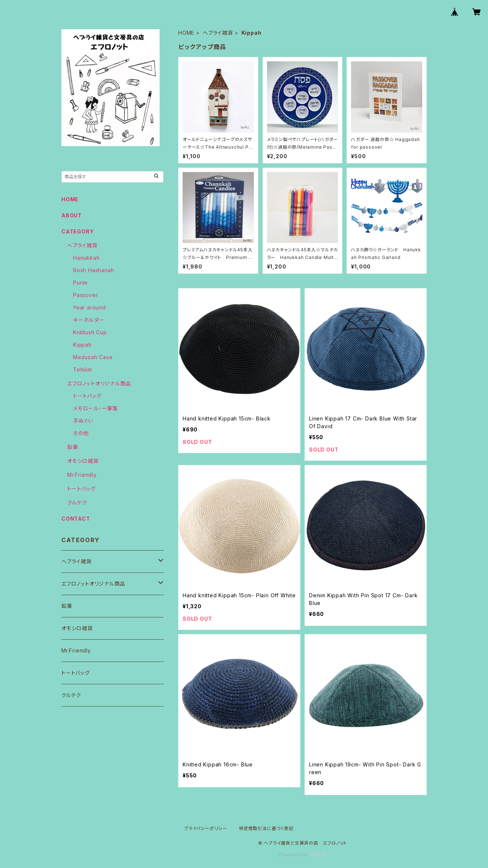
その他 (81, 433)
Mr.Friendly (82, 475)
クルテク (77, 502)
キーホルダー (89, 320)
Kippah (82, 345)
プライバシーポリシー (206, 828)
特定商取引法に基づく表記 (266, 828)
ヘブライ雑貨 (218, 33)
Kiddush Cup (90, 332)
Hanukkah (86, 258)
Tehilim (83, 370)
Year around (89, 307)
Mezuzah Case (93, 357)
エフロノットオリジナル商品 (99, 383)
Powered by (302, 855)
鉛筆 (73, 447)
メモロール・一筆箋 (95, 408)
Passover (85, 295)
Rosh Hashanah (94, 270)
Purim (80, 283)
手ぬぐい (83, 421)
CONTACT (76, 519)
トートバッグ (87, 396)
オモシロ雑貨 (83, 461)
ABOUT (72, 215)
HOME (186, 33)
